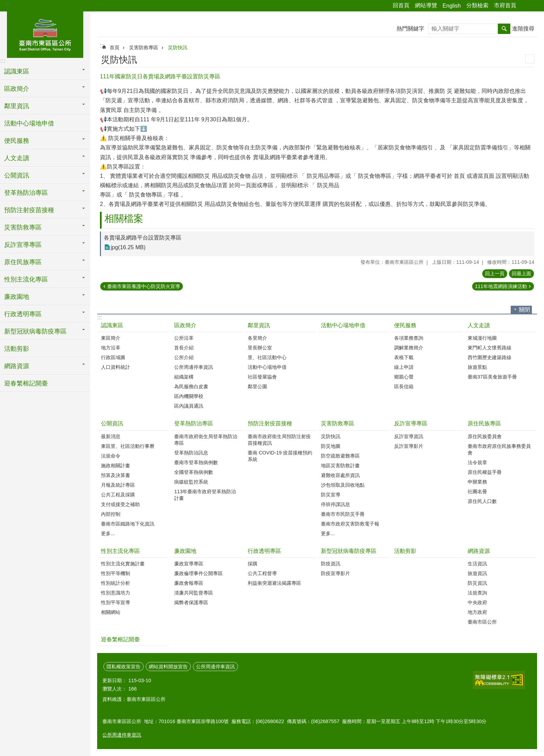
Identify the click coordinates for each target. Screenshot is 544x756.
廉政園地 (185, 551)
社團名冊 (477, 492)
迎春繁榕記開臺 (26, 383)
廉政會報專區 (189, 583)
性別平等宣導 (116, 602)
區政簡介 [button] (17, 89)
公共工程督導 (262, 573)
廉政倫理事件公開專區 (198, 573)
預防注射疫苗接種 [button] (29, 210)
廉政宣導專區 (189, 564)
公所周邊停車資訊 (194, 367)
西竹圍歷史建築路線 (490, 357)
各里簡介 (257, 338)
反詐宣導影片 (409, 446)
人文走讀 (479, 325)
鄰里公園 (257, 386)
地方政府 (477, 612)
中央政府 (477, 602)
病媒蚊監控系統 (191, 482)
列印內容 (530, 59)
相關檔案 (124, 219)
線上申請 (404, 367)
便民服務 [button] (17, 141)
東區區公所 (45, 34)
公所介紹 (184, 357)
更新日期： (114, 680)
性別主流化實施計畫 (123, 564)
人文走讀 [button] (17, 158)
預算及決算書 (116, 475)
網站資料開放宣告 (168, 667)
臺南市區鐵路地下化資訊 (128, 524)
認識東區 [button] (17, 71)
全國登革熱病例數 (194, 472)
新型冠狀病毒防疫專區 (349, 551)
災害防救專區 (144, 47)
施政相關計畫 (116, 466)
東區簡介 (111, 338)
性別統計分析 (116, 583)
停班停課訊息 (335, 504)
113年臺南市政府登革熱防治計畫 (205, 495)
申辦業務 (477, 482)
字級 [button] (535, 6)
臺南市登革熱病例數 (196, 462)
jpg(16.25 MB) (128, 247)
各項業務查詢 (409, 338)
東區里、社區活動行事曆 (128, 446)
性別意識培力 (116, 593)
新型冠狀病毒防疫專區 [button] (35, 331)
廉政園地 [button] (17, 297)
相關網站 (111, 612)
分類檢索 (477, 5)
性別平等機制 (116, 573)
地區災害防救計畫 (340, 466)
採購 (253, 564)
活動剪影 (17, 349)
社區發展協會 (262, 377)
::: (7, 4)
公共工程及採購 (118, 495)
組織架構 (184, 377)
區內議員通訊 (189, 406)
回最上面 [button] (521, 273)
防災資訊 (477, 583)
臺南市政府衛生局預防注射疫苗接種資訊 (279, 440)
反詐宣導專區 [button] (23, 245)
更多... (108, 533)
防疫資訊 (331, 564)
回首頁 (401, 5)
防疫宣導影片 (335, 573)
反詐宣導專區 (411, 423)
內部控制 (111, 514)
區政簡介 (185, 325)
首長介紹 (184, 348)
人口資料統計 (116, 367)
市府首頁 (505, 5)
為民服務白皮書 (191, 386)
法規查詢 (477, 593)
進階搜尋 (523, 29)
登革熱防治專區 (194, 423)
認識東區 (112, 325)
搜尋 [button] (504, 29)
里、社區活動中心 (267, 357)
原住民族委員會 (485, 436)
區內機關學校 (189, 396)
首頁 (114, 47)
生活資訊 (477, 564)
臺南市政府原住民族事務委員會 (499, 449)
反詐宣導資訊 (409, 436)
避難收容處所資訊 (340, 475)
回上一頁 (495, 273)
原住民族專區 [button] (23, 262)
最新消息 (111, 436)
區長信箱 (404, 386)
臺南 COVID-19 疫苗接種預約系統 (280, 456)
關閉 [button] (525, 310)
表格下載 (404, 357)
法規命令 (111, 456)
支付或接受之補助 (120, 504)
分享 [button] (525, 6)
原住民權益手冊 (485, 472)
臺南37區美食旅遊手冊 (492, 377)
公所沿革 (184, 338)
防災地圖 (331, 446)
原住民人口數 (482, 501)
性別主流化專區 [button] (26, 279)
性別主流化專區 (120, 551)
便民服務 (405, 325)
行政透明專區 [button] (23, 314)
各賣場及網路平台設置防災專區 (143, 238)
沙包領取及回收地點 (343, 485)
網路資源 (479, 551)
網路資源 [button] (17, 366)
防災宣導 (331, 495)
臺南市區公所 (482, 622)
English (452, 6)
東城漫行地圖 (482, 338)
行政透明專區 (264, 551)
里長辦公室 (260, 348)
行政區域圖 (113, 357)
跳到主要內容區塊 (4, 4)
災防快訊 (178, 47)
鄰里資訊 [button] (17, 106)
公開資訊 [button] (17, 175)
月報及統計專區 (118, 485)
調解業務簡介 (409, 348)
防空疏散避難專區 (340, 456)
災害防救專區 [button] (23, 227)
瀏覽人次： (114, 689)
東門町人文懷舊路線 (490, 348)
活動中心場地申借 (29, 123)
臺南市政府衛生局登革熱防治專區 (206, 440)
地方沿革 (111, 348)
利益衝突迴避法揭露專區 (274, 583)
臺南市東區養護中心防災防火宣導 (144, 286)
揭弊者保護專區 (191, 602)
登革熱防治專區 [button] (26, 193)
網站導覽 (426, 5)
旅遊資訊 (477, 573)
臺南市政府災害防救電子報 (350, 524)
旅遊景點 (477, 367)
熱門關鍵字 (410, 29)
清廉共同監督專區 (194, 593)
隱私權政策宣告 (124, 667)
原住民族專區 (484, 423)
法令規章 (477, 462)
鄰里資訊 (259, 325)
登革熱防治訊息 (191, 453)
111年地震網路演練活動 (501, 286)
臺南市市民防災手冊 (343, 514)
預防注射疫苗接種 (270, 423)
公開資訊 (112, 423)
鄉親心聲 (404, 377)
